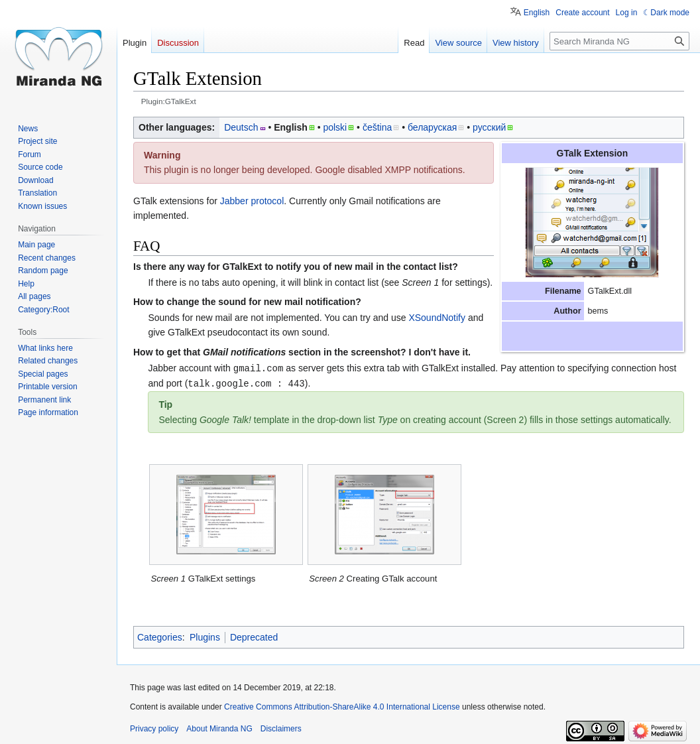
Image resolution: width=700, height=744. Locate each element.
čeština (377, 127)
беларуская (432, 127)
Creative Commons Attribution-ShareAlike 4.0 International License (342, 706)
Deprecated (254, 636)
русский (489, 127)
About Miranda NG (219, 727)
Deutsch (241, 127)
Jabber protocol (252, 201)
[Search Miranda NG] (619, 41)
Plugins (205, 636)
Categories (160, 636)
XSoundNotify (437, 318)
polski (335, 127)
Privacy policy (154, 727)
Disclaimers (281, 727)
